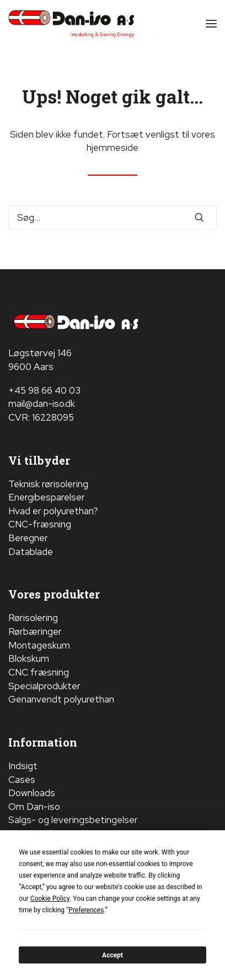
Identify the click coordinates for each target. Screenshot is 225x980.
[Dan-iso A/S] (71, 24)
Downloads (32, 793)
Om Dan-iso (34, 807)
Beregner (28, 538)
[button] (211, 24)
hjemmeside (113, 148)
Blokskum (29, 658)
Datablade (31, 552)
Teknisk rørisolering (48, 484)
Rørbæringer (35, 631)
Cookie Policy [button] (50, 899)
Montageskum (39, 645)
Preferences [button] (86, 910)
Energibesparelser (47, 497)
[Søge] (113, 217)
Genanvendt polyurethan (61, 699)
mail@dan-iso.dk (42, 404)
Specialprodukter (44, 686)
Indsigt (23, 766)
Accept (113, 955)
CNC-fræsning (40, 524)
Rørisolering (33, 618)
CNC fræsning (39, 672)
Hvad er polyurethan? (53, 511)
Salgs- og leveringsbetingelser (73, 820)
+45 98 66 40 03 (44, 390)
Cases (22, 780)
